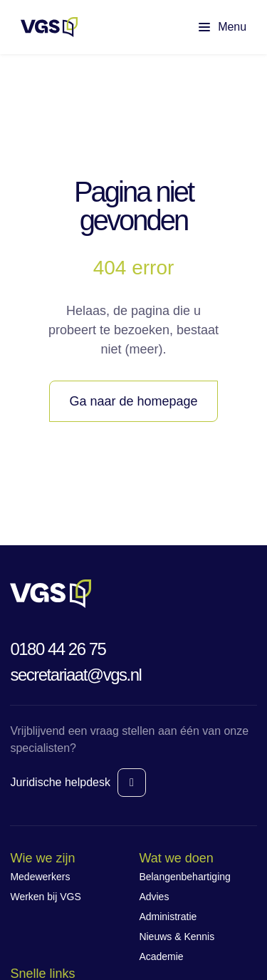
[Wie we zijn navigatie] (69, 859)
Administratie (168, 917)
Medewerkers (40, 877)
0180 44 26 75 (58, 649)
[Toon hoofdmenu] (211, 27)
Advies (154, 897)
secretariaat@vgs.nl (75, 675)
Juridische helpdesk (60, 782)
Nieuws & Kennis (177, 937)
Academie (161, 956)
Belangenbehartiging (184, 877)
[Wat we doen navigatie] (198, 859)
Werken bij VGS (45, 897)
